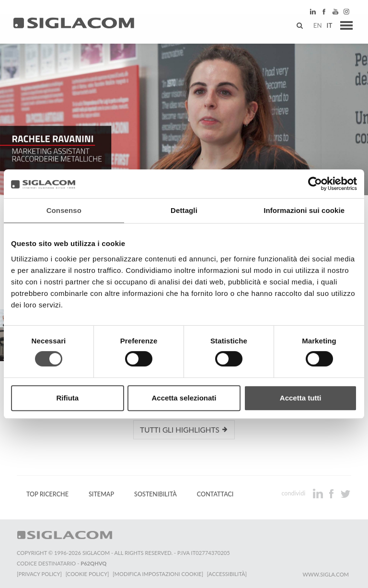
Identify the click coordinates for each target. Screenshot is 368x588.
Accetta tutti (301, 398)
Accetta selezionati (184, 398)
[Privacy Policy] (39, 574)
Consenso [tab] (64, 210)
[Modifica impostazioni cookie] (158, 574)
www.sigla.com (326, 574)
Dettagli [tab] (184, 210)
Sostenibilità (155, 494)
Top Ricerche (47, 494)
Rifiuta (67, 398)
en (316, 26)
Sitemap (101, 494)
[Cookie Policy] (87, 574)
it (328, 26)
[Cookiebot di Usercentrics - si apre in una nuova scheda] (315, 184)
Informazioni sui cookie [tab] (304, 210)
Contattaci (215, 494)
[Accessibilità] (227, 574)
